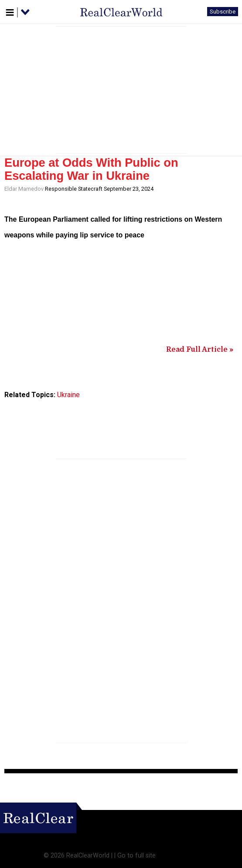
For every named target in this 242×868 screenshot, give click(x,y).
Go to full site (136, 856)
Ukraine (68, 395)
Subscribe (223, 12)
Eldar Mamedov (24, 189)
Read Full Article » (200, 350)
